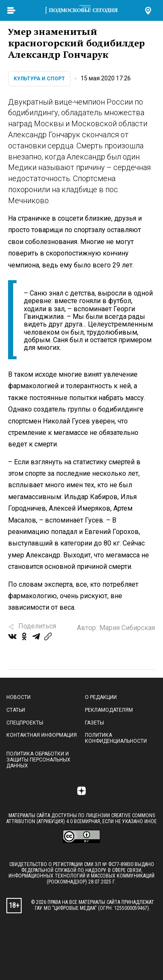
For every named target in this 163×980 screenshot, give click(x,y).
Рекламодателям (109, 710)
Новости (18, 697)
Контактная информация (42, 735)
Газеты (94, 723)
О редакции (101, 697)
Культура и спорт (39, 79)
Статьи (16, 710)
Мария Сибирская (127, 628)
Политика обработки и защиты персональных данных (38, 760)
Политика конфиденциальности (116, 738)
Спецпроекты (25, 723)
